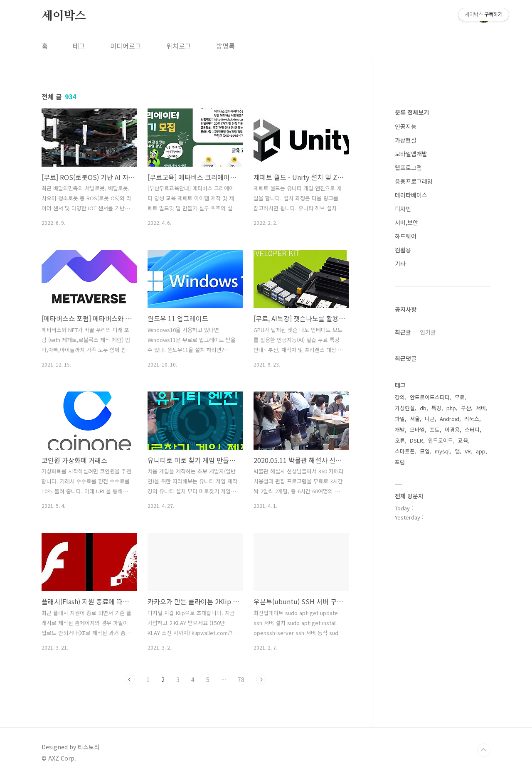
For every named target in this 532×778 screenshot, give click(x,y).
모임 (425, 451)
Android (449, 419)
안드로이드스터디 (430, 397)
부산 (466, 408)
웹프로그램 (408, 167)
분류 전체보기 (412, 112)
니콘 (430, 419)
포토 (435, 430)
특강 (436, 408)
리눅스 (472, 419)
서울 (415, 419)
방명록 (225, 46)
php (451, 408)
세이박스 (64, 16)
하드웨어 (406, 236)
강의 (400, 397)
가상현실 (406, 140)
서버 (481, 408)
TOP (484, 750)
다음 (261, 680)
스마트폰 (405, 451)
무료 (460, 397)
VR (468, 451)
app (481, 451)
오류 (400, 440)
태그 (79, 46)
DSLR (416, 440)
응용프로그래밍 (414, 181)
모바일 (417, 430)
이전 (130, 680)
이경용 (452, 430)
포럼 (400, 462)
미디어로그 (126, 46)
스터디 (472, 430)
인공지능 (406, 126)
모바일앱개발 (411, 154)
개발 (400, 430)
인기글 (428, 332)
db (423, 408)
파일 (400, 419)
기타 (400, 263)
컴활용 (403, 250)
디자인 (403, 209)
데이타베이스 (411, 195)
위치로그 (179, 46)
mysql (442, 451)
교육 (463, 440)
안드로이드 (441, 440)
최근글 (403, 332)
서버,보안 (406, 222)
